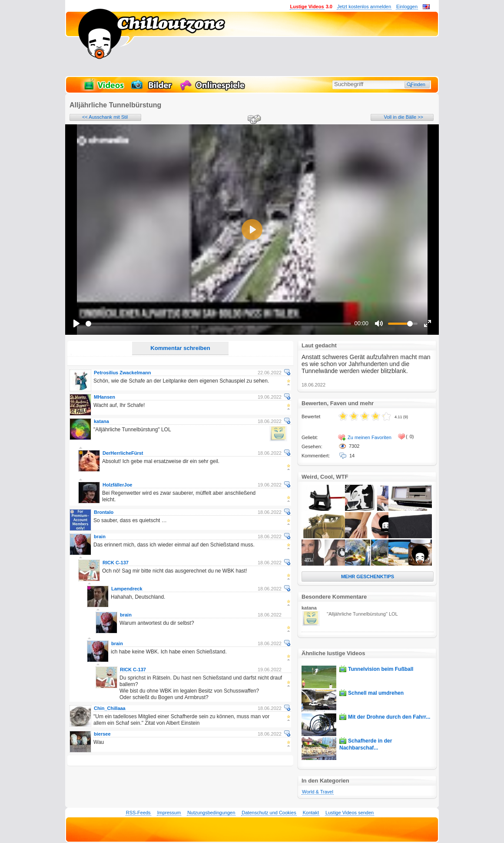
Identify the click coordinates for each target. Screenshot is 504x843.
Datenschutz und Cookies (269, 813)
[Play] (76, 323)
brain (100, 536)
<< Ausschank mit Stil (105, 117)
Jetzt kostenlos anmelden (364, 7)
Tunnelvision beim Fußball (381, 669)
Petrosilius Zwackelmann (122, 373)
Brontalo (104, 512)
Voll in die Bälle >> (403, 117)
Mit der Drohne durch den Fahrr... (389, 717)
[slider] (218, 324)
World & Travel (318, 792)
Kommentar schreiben (180, 348)
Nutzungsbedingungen (211, 813)
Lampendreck (127, 589)
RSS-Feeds (138, 813)
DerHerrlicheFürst (123, 453)
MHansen (104, 397)
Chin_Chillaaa (110, 708)
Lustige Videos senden (350, 813)
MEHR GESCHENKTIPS (368, 576)
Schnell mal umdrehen (376, 693)
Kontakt (311, 813)
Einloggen (407, 7)
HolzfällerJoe (117, 485)
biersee (102, 734)
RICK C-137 (116, 563)
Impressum (169, 813)
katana (101, 421)
